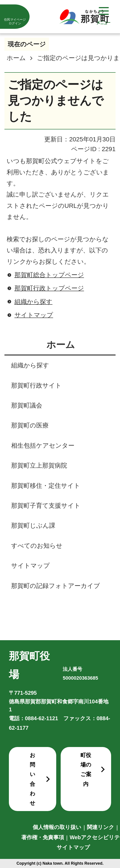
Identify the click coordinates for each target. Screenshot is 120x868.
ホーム (16, 58)
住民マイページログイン (15, 21)
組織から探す (33, 302)
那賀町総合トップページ (49, 275)
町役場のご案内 (86, 769)
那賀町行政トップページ (49, 288)
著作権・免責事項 (43, 837)
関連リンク (101, 827)
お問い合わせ (33, 779)
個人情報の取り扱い (57, 827)
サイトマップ (34, 315)
